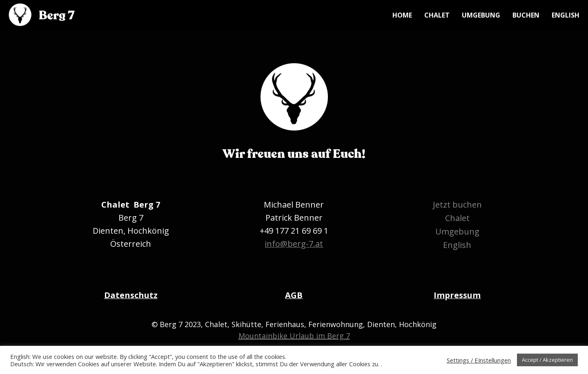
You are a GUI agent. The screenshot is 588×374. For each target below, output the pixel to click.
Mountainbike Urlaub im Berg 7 (294, 336)
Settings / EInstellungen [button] (479, 360)
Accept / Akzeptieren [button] (547, 360)
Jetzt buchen (457, 205)
